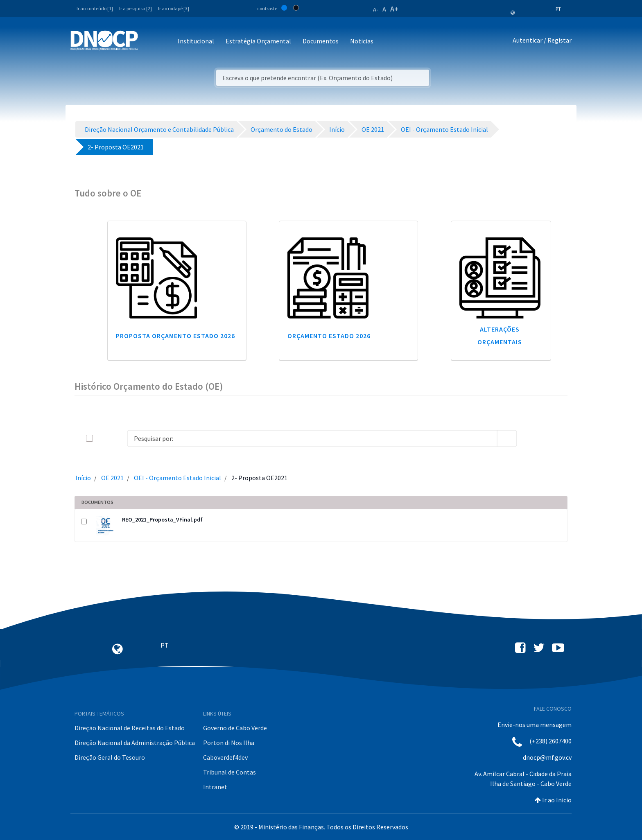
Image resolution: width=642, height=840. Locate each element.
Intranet (215, 787)
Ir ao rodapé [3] (174, 8)
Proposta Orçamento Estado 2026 (175, 336)
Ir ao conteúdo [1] (95, 8)
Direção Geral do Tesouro (110, 757)
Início (83, 478)
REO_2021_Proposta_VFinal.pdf (162, 519)
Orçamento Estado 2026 (329, 336)
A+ (394, 9)
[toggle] (103, 438)
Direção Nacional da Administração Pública (135, 743)
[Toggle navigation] (149, 42)
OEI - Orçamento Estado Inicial (177, 478)
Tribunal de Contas (229, 772)
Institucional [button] (196, 41)
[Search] (312, 438)
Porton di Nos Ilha (229, 743)
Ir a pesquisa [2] (136, 8)
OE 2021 (112, 478)
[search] (507, 438)
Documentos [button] (321, 41)
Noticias (362, 41)
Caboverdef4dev (225, 757)
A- (376, 9)
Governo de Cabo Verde (235, 728)
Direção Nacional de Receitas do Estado (130, 728)
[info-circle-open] (530, 438)
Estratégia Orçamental (258, 41)
